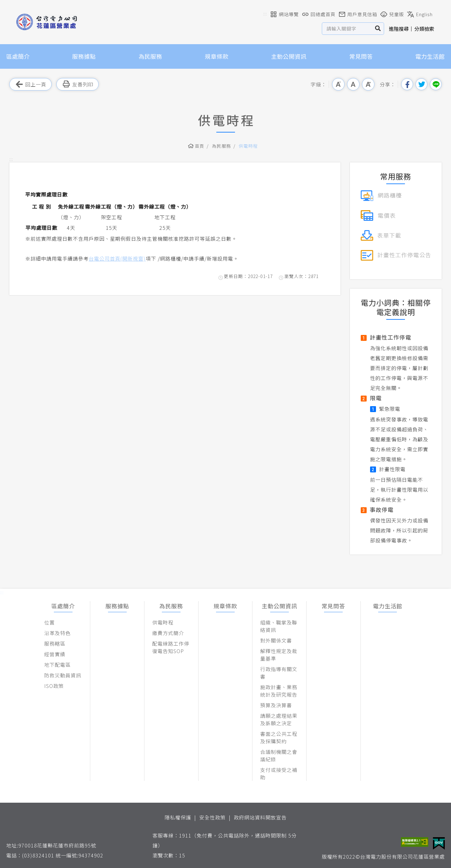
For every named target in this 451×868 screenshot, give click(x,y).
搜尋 (378, 29)
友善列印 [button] (78, 84)
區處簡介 (18, 56)
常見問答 (361, 56)
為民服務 (150, 56)
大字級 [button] (368, 84)
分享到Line (436, 84)
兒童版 (392, 14)
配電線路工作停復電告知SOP (171, 647)
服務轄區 (55, 643)
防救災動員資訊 (63, 675)
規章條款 (217, 56)
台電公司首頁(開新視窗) (117, 258)
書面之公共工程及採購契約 (279, 737)
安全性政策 (212, 817)
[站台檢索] (347, 29)
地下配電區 (57, 665)
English (420, 14)
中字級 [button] (353, 84)
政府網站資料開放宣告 (260, 817)
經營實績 (55, 654)
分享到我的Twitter (421, 84)
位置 (49, 622)
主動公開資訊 (289, 56)
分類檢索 (424, 29)
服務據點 (84, 56)
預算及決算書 (276, 705)
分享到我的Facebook (407, 84)
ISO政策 (54, 686)
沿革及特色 (57, 633)
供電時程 (248, 146)
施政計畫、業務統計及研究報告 (279, 691)
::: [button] (265, 14)
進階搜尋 (399, 29)
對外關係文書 (276, 640)
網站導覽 (284, 14)
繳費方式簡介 (168, 633)
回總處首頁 (319, 14)
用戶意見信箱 (358, 14)
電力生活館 (430, 56)
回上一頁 (31, 84)
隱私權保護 (178, 817)
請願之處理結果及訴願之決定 (279, 719)
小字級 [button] (338, 84)
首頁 (200, 146)
